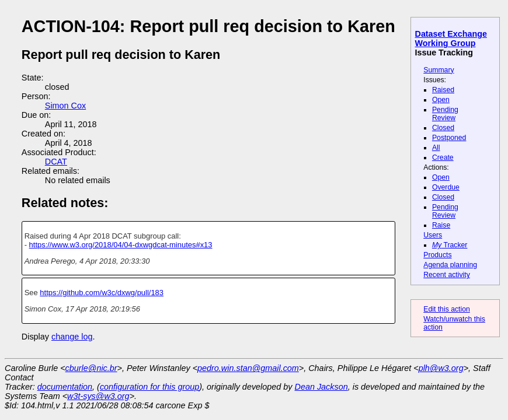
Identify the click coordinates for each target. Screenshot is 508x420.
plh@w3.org (441, 368)
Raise (441, 225)
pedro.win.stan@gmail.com (248, 368)
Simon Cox (65, 106)
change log (72, 337)
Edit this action (447, 309)
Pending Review (445, 114)
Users (433, 235)
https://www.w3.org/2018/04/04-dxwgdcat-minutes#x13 (121, 245)
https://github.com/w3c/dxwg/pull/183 (102, 293)
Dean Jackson (321, 387)
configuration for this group (149, 387)
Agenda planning (450, 265)
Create (443, 157)
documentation (65, 387)
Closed (443, 128)
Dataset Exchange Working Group (451, 38)
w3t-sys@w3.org (98, 396)
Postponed (449, 138)
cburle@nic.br (91, 368)
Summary (439, 70)
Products (437, 255)
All (436, 148)
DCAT (56, 162)
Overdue (446, 187)
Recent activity (447, 275)
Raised (443, 90)
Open (441, 100)
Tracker (450, 245)
